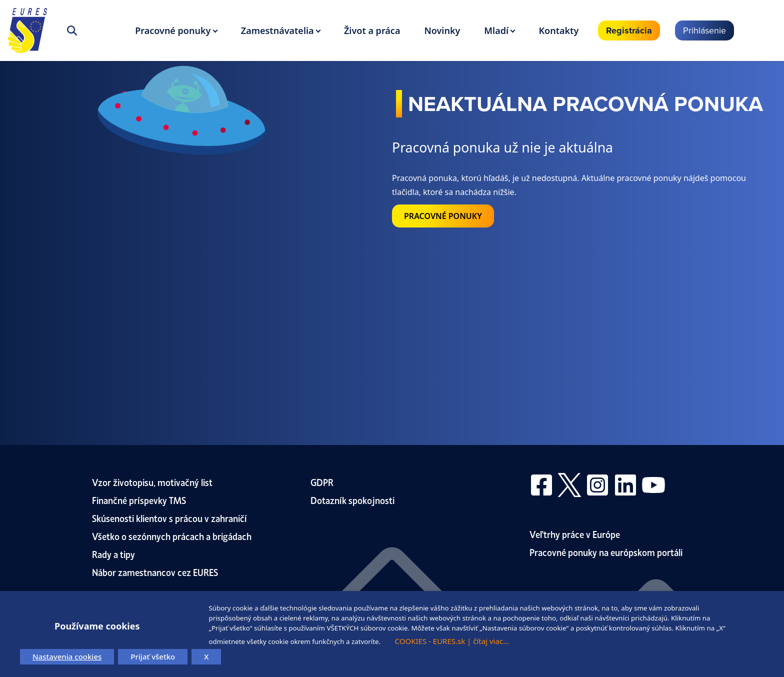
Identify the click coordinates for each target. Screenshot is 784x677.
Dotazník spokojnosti (352, 500)
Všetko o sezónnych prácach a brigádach (172, 536)
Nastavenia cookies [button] (67, 656)
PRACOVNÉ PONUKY (443, 216)
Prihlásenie (704, 30)
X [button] (206, 656)
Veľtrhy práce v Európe (575, 534)
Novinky (442, 30)
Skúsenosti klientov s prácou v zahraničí (169, 518)
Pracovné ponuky (173, 30)
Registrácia (629, 30)
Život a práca (372, 30)
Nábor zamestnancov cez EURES (155, 572)
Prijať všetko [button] (153, 656)
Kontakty (558, 30)
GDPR (322, 482)
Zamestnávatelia (277, 30)
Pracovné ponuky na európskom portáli (606, 552)
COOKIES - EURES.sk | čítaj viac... (452, 641)
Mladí (496, 30)
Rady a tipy (113, 554)
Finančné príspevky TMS (139, 500)
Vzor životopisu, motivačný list (152, 482)
